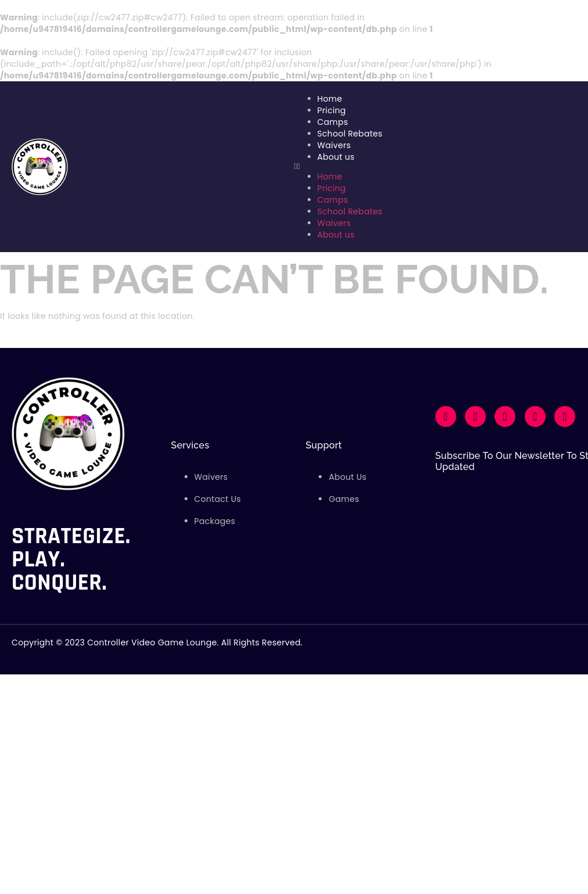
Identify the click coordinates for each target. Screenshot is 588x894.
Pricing (332, 110)
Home (330, 99)
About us (336, 157)
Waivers (334, 145)
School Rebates (350, 134)
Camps (333, 122)
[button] (436, 167)
